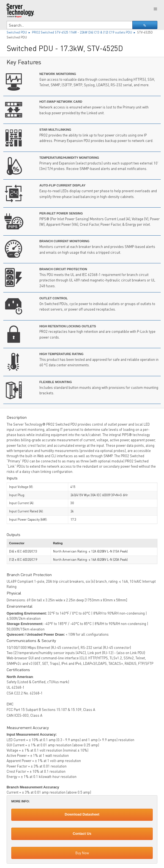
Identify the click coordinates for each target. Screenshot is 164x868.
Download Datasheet (82, 814)
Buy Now (82, 853)
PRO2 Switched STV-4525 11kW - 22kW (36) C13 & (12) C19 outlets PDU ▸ (84, 32)
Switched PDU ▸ (19, 32)
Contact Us (82, 834)
